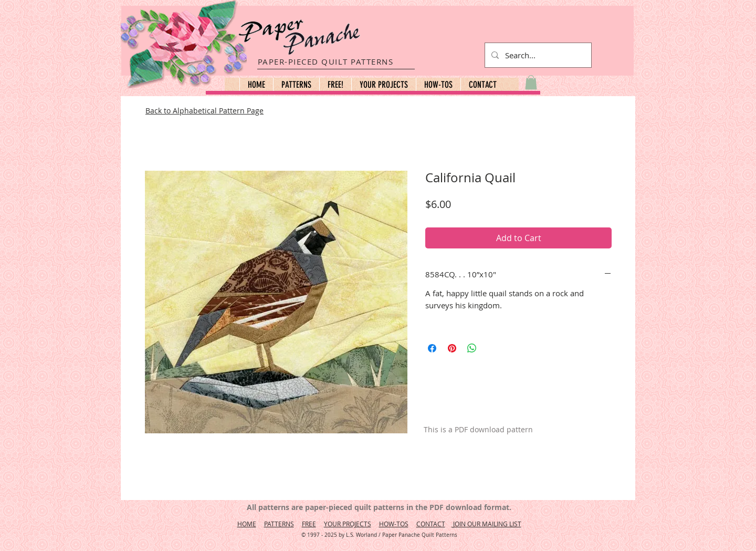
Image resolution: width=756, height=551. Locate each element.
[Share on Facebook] (432, 348)
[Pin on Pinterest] (452, 348)
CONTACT (431, 524)
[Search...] (537, 55)
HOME (247, 524)
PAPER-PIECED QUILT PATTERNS (326, 61)
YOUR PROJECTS (348, 524)
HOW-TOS (394, 524)
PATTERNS (279, 524)
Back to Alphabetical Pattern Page (204, 111)
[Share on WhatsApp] (472, 348)
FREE (309, 524)
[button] (296, 85)
